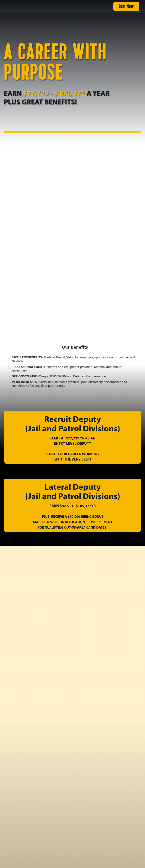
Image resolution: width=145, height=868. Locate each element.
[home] (25, 7)
